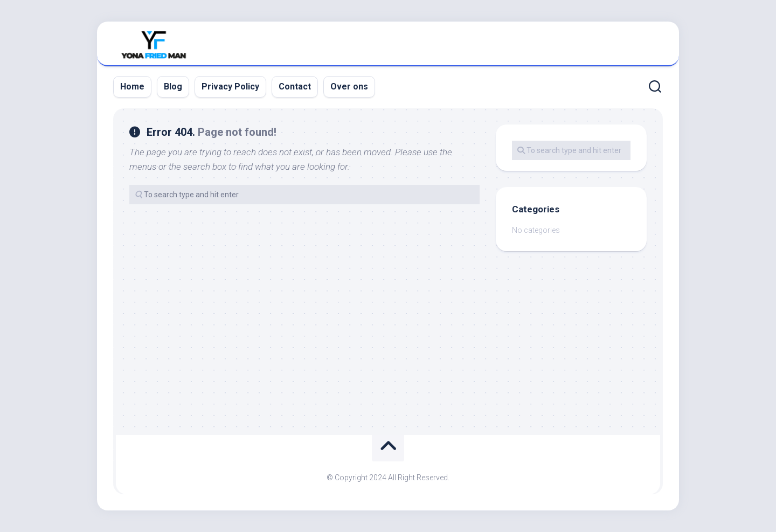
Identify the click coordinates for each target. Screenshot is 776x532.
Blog (173, 87)
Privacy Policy (230, 87)
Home (132, 87)
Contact (295, 87)
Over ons (349, 87)
